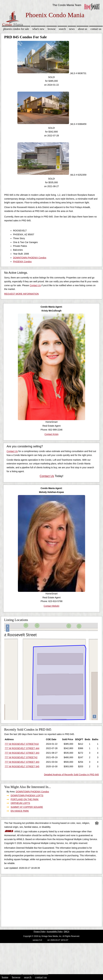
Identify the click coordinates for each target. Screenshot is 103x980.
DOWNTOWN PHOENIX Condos (30, 258)
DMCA (66, 932)
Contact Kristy (51, 434)
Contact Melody (51, 606)
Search (62, 29)
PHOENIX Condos (22, 262)
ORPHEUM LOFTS (20, 803)
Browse (52, 29)
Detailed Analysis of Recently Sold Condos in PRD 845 (71, 775)
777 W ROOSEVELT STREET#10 (22, 744)
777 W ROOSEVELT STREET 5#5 (22, 766)
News (72, 29)
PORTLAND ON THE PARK (25, 799)
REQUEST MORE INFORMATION (21, 294)
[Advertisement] (50, 901)
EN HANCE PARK (20, 811)
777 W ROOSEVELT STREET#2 (21, 757)
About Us (83, 29)
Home (5, 977)
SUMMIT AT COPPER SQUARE (27, 807)
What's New (38, 29)
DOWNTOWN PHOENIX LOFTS (27, 795)
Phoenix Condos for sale (16, 29)
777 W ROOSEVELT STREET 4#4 (22, 748)
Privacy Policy (40, 932)
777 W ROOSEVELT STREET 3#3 (22, 753)
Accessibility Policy (55, 932)
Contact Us (96, 29)
